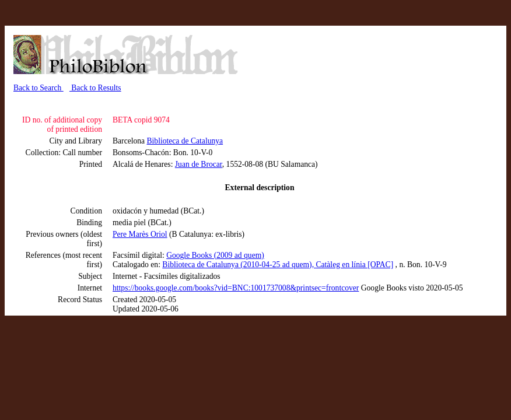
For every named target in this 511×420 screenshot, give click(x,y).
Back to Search (38, 88)
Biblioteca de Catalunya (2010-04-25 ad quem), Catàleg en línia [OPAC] (278, 265)
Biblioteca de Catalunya (185, 141)
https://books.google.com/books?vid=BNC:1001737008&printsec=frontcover (236, 288)
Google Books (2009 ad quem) (215, 255)
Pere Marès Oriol (140, 234)
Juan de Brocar (199, 164)
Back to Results (95, 88)
